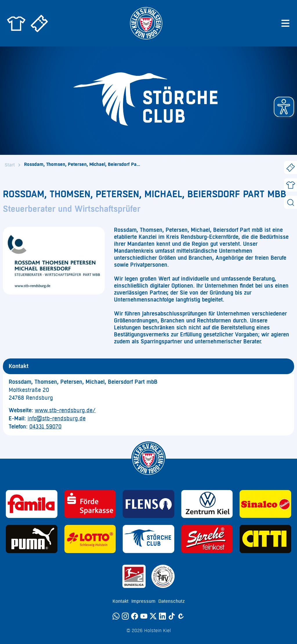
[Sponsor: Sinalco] (265, 504)
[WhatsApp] (116, 616)
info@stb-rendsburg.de (57, 419)
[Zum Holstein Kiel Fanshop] (16, 23)
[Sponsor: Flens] (148, 504)
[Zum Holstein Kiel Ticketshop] (39, 23)
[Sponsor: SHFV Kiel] (163, 576)
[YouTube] (144, 616)
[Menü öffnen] (285, 23)
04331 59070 (45, 427)
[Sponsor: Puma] (32, 539)
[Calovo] (181, 616)
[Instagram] (125, 616)
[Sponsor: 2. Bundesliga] (134, 576)
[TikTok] (172, 616)
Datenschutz (172, 601)
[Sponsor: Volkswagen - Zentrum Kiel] (207, 504)
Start (10, 165)
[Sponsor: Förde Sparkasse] (90, 504)
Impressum (143, 601)
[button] (284, 107)
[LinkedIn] (162, 616)
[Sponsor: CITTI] (265, 539)
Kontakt (121, 601)
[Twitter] (153, 616)
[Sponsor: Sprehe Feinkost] (207, 539)
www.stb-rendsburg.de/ (65, 410)
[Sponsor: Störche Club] (148, 539)
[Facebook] (135, 616)
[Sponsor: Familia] (32, 504)
